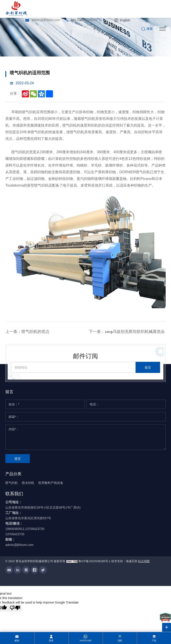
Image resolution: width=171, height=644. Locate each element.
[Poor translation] (15, 608)
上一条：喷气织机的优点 (27, 332)
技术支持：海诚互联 (124, 561)
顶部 (120, 641)
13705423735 (15, 534)
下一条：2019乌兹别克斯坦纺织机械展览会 (127, 332)
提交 (148, 367)
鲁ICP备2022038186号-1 (95, 561)
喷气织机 (12, 483)
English (125, 20)
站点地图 (144, 561)
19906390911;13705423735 (25, 529)
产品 (154, 641)
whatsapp (86, 641)
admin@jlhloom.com (46, 20)
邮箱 (17, 641)
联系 (51, 641)
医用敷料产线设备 (51, 483)
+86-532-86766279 (84, 20)
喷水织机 (28, 483)
